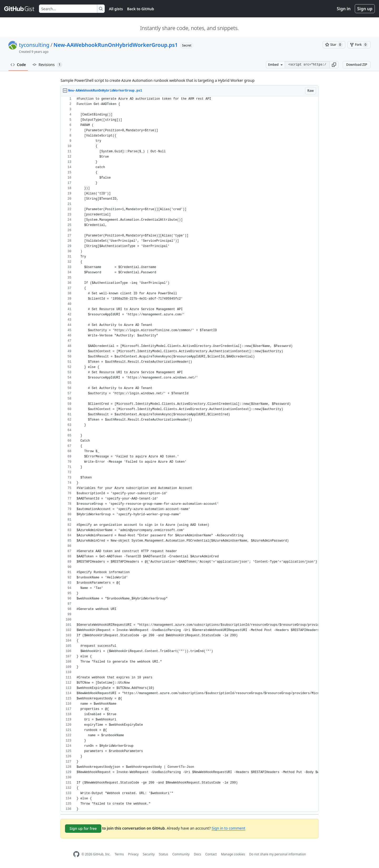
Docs (197, 854)
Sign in (344, 9)
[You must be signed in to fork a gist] (359, 45)
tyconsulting (34, 45)
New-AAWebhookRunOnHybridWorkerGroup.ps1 (116, 45)
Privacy (133, 854)
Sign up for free (83, 828)
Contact (211, 854)
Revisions (47, 65)
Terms (119, 854)
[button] (334, 65)
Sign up (365, 9)
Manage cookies (233, 854)
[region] (189, 454)
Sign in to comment (228, 828)
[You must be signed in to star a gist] (334, 45)
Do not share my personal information (278, 854)
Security (149, 854)
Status (164, 854)
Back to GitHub (141, 9)
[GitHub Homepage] (76, 854)
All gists (116, 9)
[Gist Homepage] (19, 9)
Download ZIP (357, 65)
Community (181, 854)
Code (18, 65)
